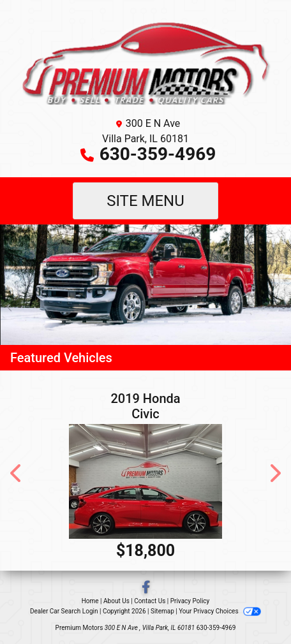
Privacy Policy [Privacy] (190, 601)
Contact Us (150, 601)
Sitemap (162, 611)
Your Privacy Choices (220, 611)
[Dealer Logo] (145, 61)
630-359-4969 (158, 154)
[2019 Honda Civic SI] (145, 481)
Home (90, 601)
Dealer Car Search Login (64, 611)
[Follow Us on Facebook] (146, 588)
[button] (11, 285)
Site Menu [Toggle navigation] (145, 201)
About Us (116, 601)
